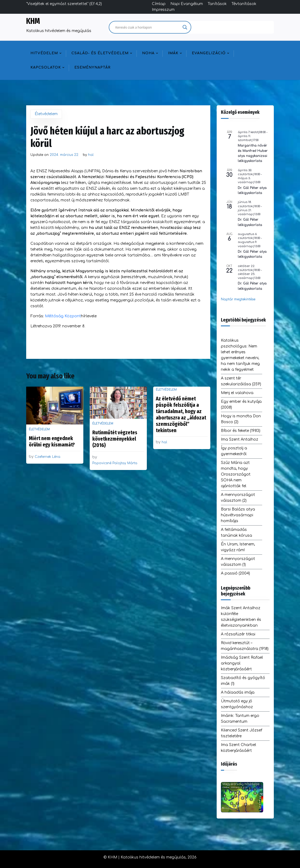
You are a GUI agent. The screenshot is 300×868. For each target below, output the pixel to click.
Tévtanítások (244, 4)
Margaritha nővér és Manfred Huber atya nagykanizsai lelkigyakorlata (253, 153)
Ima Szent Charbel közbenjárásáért (238, 748)
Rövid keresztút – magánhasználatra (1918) (245, 646)
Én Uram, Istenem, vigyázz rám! (238, 547)
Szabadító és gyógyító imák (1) (243, 681)
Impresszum (163, 10)
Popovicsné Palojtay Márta (115, 463)
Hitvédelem (44, 53)
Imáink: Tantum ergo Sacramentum (240, 719)
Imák (173, 53)
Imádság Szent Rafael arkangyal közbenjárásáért (242, 663)
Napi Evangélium (187, 4)
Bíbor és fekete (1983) (241, 431)
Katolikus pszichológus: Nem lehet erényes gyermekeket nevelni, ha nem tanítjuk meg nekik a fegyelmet (240, 355)
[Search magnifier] (185, 27)
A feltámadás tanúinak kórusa (237, 533)
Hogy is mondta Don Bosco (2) (241, 419)
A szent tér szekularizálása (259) (241, 381)
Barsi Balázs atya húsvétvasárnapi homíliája (238, 515)
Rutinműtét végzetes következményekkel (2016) (115, 439)
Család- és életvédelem (100, 53)
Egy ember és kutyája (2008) (241, 404)
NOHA (148, 53)
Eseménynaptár (92, 67)
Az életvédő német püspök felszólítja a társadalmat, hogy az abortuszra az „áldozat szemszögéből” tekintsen (181, 414)
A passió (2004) (235, 573)
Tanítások (217, 4)
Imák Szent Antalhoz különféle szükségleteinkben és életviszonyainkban (241, 617)
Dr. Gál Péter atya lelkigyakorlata (252, 190)
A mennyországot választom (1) (238, 562)
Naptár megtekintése (238, 299)
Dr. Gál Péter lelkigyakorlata (250, 222)
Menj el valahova (237, 393)
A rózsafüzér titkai (238, 634)
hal (91, 155)
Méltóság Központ (63, 316)
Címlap (159, 4)
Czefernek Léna (47, 457)
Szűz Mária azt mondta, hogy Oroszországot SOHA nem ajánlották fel (236, 474)
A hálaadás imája (238, 692)
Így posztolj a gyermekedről (234, 451)
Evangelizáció (209, 53)
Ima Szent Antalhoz (240, 439)
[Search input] (148, 27)
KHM (33, 21)
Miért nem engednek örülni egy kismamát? (52, 441)
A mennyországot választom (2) (238, 498)
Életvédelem (46, 114)
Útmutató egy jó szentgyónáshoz (237, 704)
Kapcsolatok (46, 67)
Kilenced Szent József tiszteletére (242, 733)
